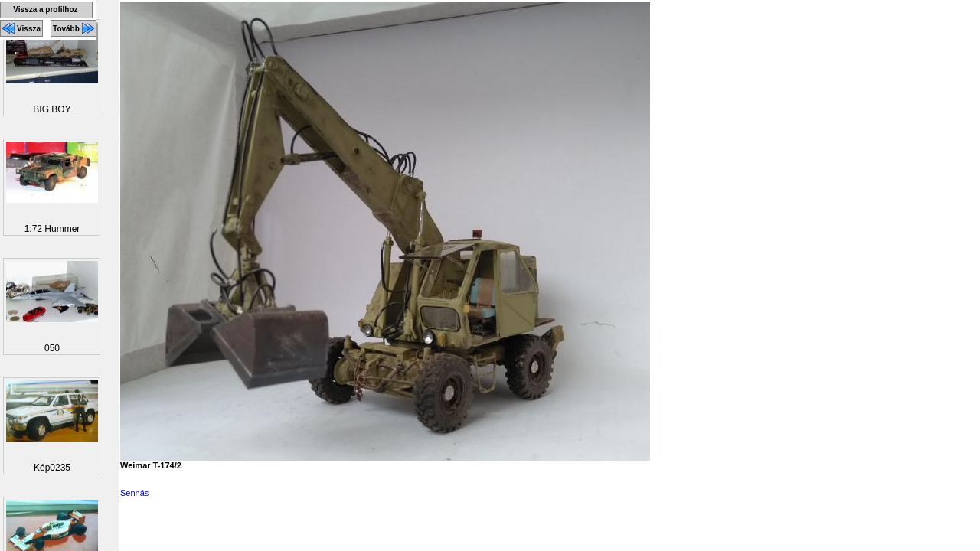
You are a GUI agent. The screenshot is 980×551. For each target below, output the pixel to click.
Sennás (134, 493)
